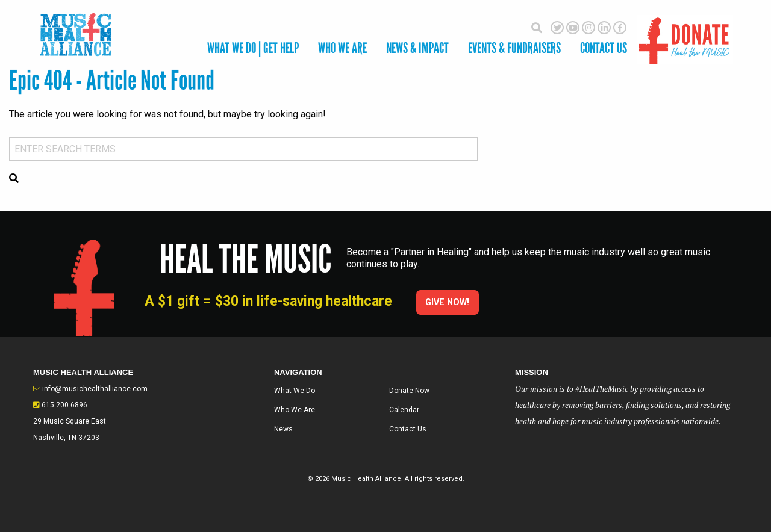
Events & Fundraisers (514, 48)
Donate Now (409, 391)
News (283, 429)
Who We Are (342, 48)
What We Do (295, 391)
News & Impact (417, 48)
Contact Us (408, 429)
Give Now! (447, 302)
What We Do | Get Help (253, 48)
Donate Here (685, 35)
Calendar (404, 410)
